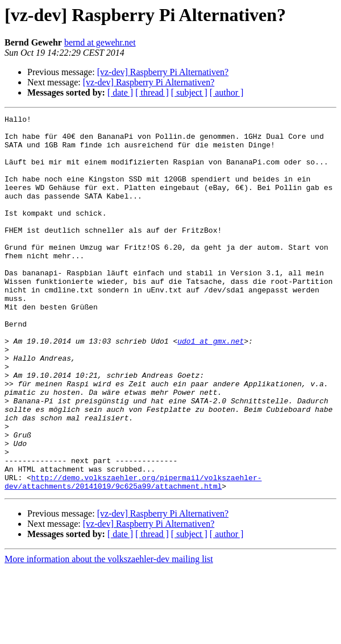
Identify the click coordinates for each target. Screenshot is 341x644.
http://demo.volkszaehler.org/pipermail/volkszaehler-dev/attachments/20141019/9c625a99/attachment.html (133, 556)
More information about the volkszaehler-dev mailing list (109, 634)
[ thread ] (152, 92)
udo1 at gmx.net (211, 387)
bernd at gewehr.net (100, 42)
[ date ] (120, 92)
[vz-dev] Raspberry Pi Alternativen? (163, 72)
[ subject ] (189, 92)
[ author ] (227, 92)
